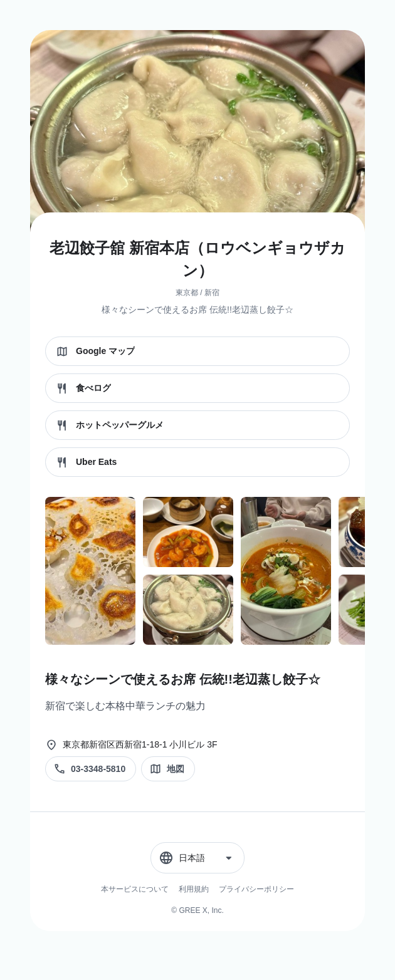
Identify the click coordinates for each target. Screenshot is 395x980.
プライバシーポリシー (256, 889)
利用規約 (194, 889)
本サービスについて (135, 889)
